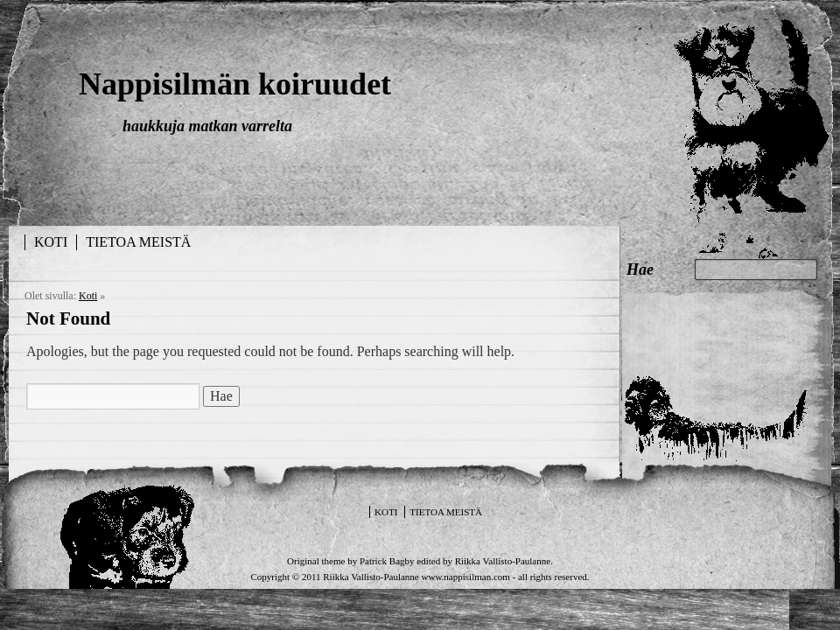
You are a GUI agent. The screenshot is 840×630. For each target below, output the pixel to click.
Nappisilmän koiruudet (235, 84)
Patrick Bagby (387, 561)
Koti (51, 242)
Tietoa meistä (138, 242)
